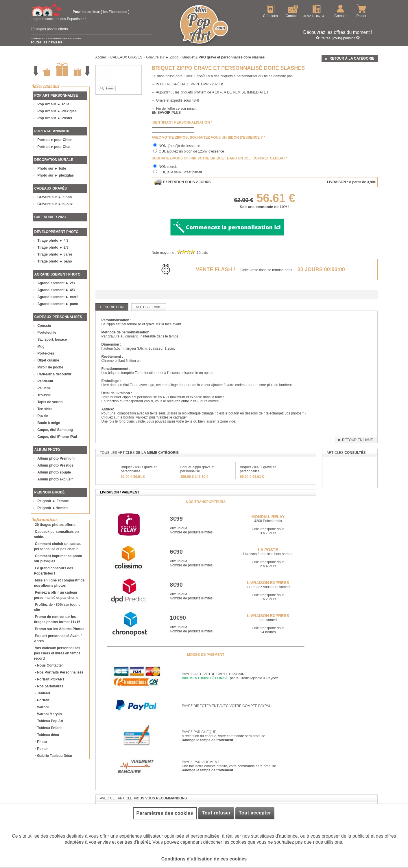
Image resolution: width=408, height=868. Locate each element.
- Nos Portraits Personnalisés (59, 672)
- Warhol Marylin (48, 714)
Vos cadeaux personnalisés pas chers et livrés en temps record (57, 653)
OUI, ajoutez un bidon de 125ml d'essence (191, 151)
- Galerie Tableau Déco (54, 756)
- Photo (41, 742)
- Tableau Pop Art (49, 721)
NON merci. (168, 167)
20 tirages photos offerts (49, 33)
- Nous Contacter (49, 665)
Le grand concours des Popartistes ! (58, 23)
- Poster (41, 749)
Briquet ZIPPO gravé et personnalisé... (139, 469)
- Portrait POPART (50, 679)
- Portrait (42, 700)
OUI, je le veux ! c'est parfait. (181, 172)
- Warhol (42, 707)
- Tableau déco (47, 735)
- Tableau (43, 693)
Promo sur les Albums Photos (60, 629)
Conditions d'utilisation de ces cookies (204, 859)
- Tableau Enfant (48, 728)
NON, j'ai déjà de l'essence (179, 146)
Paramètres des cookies (165, 813)
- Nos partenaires (49, 686)
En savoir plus (166, 113)
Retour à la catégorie (352, 58)
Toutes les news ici (46, 42)
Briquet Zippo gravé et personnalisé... (197, 469)
